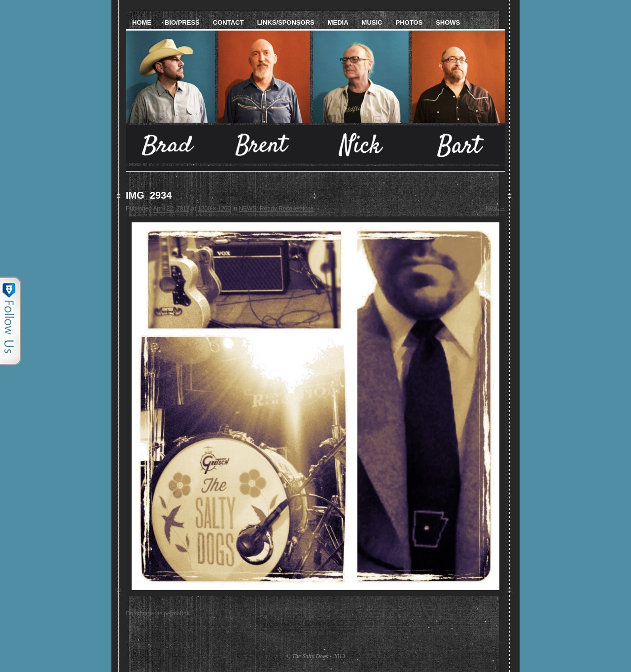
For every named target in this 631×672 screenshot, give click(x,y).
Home (142, 22)
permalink (177, 613)
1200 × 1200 (214, 209)
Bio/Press (182, 22)
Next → (495, 208)
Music (372, 22)
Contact (228, 22)
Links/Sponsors (285, 22)
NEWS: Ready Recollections (276, 209)
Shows (448, 22)
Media (338, 22)
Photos (409, 22)
